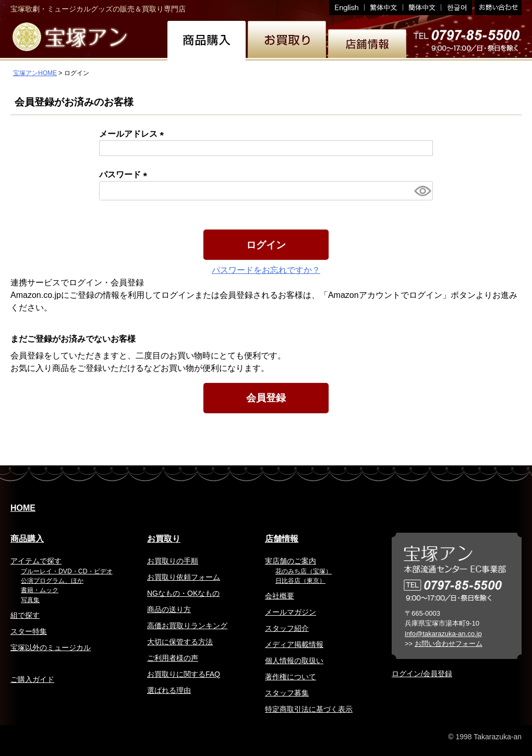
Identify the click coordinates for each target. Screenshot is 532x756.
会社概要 (280, 596)
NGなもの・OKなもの (183, 593)
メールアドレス (134, 134)
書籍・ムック (40, 590)
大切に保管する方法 (180, 642)
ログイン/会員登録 (422, 674)
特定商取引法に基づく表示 (309, 709)
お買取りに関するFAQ (184, 674)
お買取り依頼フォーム (184, 577)
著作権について (291, 677)
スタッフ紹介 (287, 628)
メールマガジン (291, 612)
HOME (23, 508)
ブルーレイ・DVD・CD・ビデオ (67, 571)
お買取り (164, 539)
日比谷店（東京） (300, 581)
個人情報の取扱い (294, 661)
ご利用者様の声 (173, 658)
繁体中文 (384, 8)
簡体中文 (422, 8)
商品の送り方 (169, 609)
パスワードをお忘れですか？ (266, 270)
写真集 (30, 600)
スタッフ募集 (287, 693)
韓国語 (457, 8)
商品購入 (27, 539)
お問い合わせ (497, 8)
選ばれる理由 (169, 690)
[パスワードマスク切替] (422, 191)
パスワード (125, 175)
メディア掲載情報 (294, 644)
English (347, 8)
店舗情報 (282, 539)
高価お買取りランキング (187, 626)
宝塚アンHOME (35, 73)
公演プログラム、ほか (52, 581)
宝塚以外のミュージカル (51, 647)
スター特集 (29, 631)
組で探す (25, 615)
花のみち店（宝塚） (304, 571)
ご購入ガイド (32, 679)
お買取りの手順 (173, 561)
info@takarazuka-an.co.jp (443, 634)
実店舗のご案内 (291, 561)
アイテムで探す (36, 561)
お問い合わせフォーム (449, 644)
